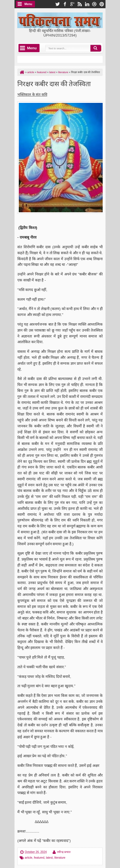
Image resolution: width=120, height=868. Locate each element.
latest (49, 858)
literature (60, 858)
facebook (65, 4)
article (29, 858)
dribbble (94, 4)
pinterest (102, 4)
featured (39, 858)
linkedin (87, 4)
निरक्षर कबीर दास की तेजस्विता (54, 83)
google (72, 4)
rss (80, 4)
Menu (28, 4)
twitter (57, 4)
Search (96, 48)
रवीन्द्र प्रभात (64, 852)
